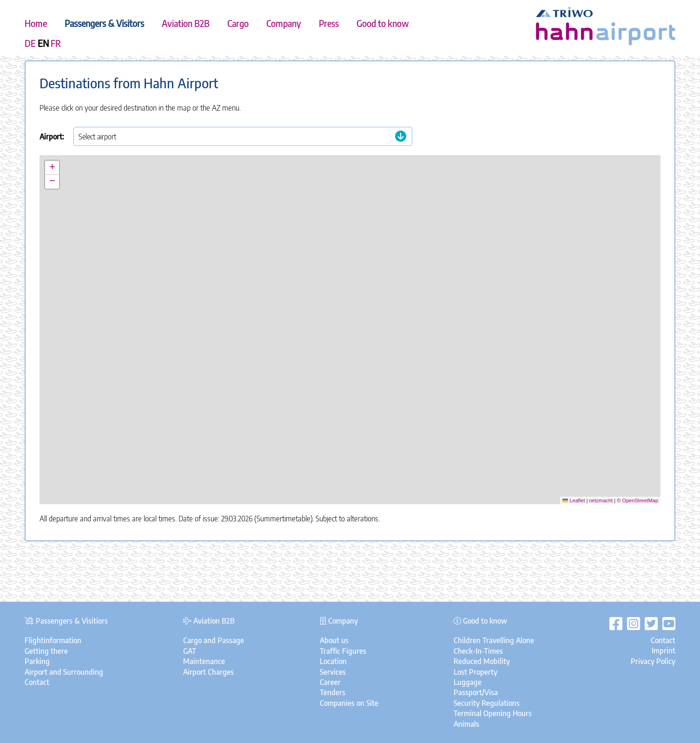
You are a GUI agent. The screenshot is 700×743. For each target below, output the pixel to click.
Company (284, 23)
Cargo (238, 23)
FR (56, 43)
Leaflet (574, 500)
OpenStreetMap (640, 500)
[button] (350, 321)
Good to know (383, 23)
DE (30, 43)
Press (329, 23)
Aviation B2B (186, 23)
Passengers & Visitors (104, 23)
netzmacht (601, 500)
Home (36, 23)
